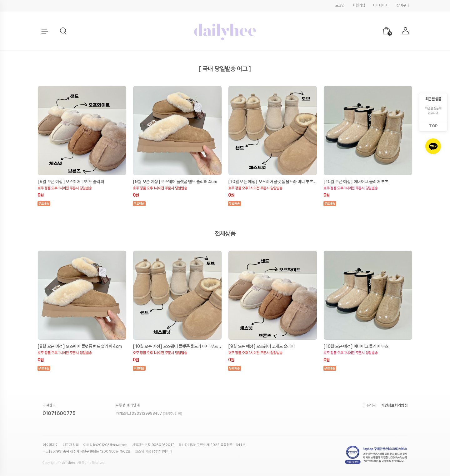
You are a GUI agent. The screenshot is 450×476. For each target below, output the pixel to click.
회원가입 (359, 5)
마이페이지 (381, 5)
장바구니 (403, 5)
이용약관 (370, 405)
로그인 (340, 5)
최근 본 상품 (433, 99)
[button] (64, 31)
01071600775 (59, 413)
